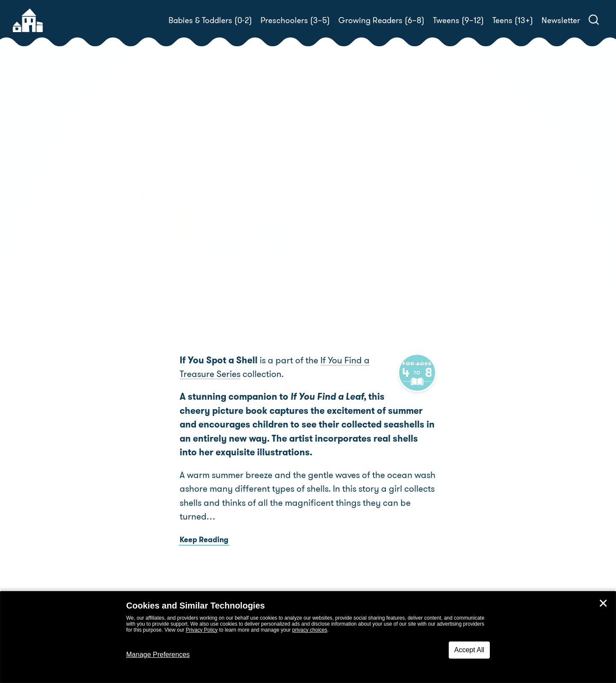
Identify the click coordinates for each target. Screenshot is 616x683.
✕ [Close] (603, 603)
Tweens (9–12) (458, 20)
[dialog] (308, 637)
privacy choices (310, 630)
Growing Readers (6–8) (381, 20)
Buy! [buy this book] (336, 235)
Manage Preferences (158, 655)
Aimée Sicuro (369, 205)
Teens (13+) (513, 20)
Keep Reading (204, 540)
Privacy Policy (202, 630)
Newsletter (561, 20)
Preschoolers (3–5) (295, 20)
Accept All (469, 650)
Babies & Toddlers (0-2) (210, 20)
